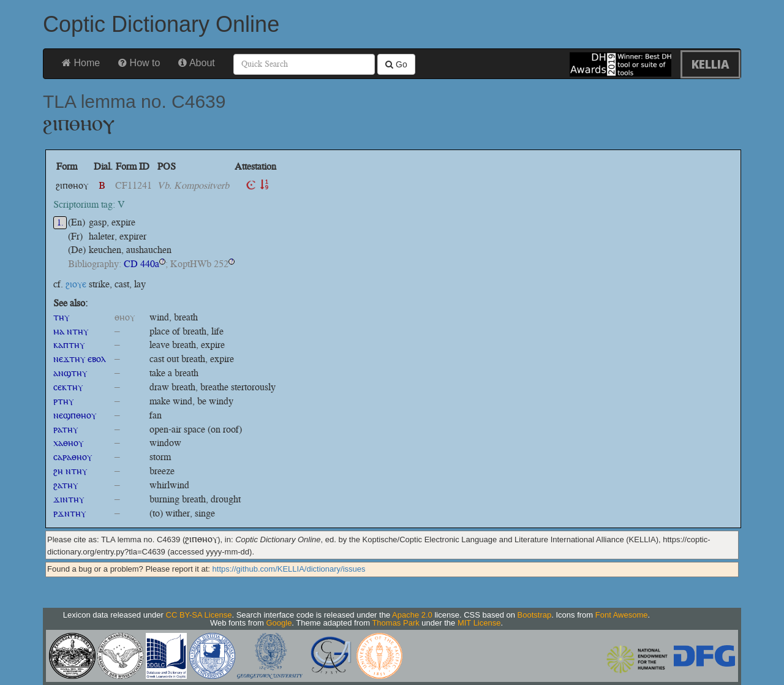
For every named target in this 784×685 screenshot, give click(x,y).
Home (81, 63)
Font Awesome (622, 615)
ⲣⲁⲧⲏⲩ (66, 429)
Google (279, 623)
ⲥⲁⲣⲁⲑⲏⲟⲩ (73, 457)
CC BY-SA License (199, 615)
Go (396, 64)
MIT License (479, 623)
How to (139, 63)
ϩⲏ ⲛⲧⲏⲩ (70, 471)
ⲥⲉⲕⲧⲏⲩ (68, 387)
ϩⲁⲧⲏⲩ (66, 485)
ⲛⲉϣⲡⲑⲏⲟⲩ (75, 415)
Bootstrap (535, 615)
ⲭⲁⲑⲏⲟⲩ (68, 443)
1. (60, 223)
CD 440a (141, 264)
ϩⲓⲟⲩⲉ (76, 284)
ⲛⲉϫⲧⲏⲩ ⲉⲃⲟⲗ (80, 359)
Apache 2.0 (412, 615)
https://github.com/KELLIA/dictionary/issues (289, 569)
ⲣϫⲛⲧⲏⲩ (70, 513)
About (196, 63)
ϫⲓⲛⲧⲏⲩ (69, 499)
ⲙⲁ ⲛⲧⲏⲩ (71, 331)
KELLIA (710, 64)
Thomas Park (395, 623)
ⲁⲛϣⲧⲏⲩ (70, 373)
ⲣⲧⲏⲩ (63, 401)
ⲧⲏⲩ (61, 317)
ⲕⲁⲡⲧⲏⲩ (69, 345)
